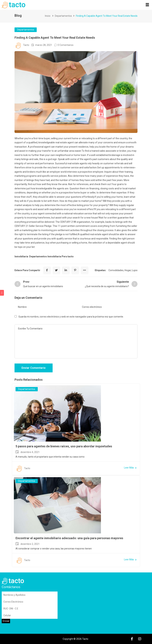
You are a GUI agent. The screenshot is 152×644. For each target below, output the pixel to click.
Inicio (48, 16)
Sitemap (15, 639)
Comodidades (116, 270)
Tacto (26, 45)
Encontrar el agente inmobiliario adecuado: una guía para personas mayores (69, 538)
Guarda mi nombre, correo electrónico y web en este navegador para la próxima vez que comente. (71, 317)
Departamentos (63, 16)
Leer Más (130, 468)
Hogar (128, 270)
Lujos (135, 270)
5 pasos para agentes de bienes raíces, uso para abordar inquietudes (64, 446)
